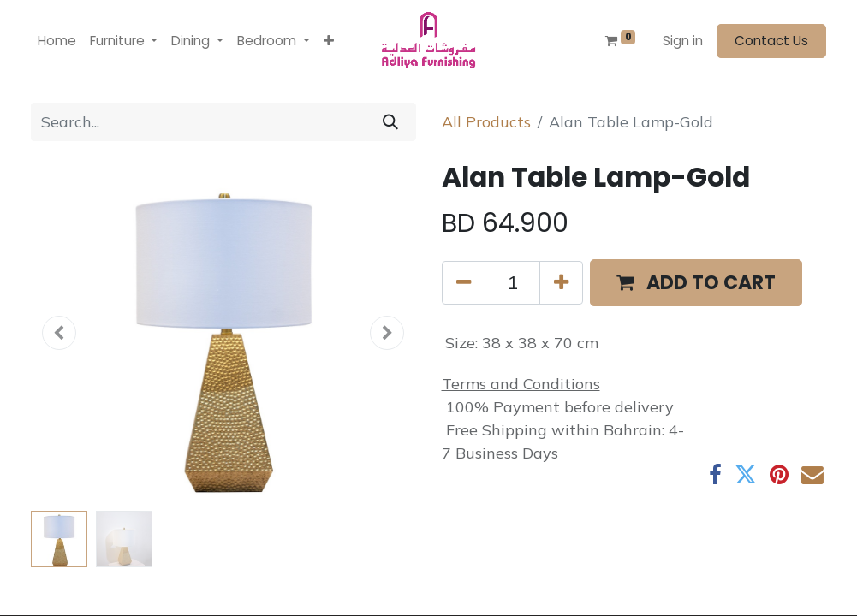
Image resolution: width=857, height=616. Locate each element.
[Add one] (561, 283)
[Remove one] (464, 283)
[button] (329, 41)
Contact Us (771, 41)
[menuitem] (57, 41)
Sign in (683, 41)
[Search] (390, 122)
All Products (486, 122)
